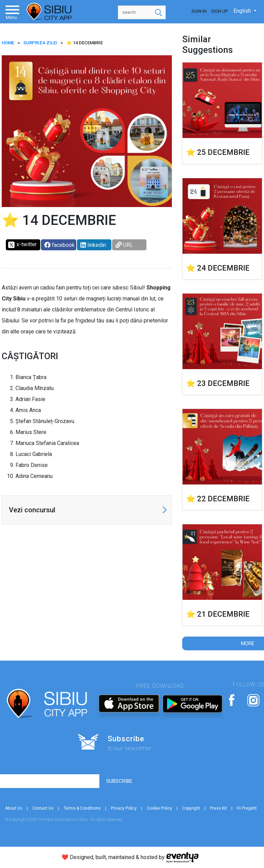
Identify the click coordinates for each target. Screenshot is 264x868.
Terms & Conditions (82, 808)
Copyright (191, 808)
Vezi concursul (32, 510)
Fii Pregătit (247, 808)
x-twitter (22, 245)
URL (124, 245)
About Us (14, 808)
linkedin (93, 245)
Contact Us (43, 808)
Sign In (199, 11)
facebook (59, 245)
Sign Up (219, 11)
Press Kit (218, 808)
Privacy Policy (124, 808)
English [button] (243, 11)
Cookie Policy (159, 808)
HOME (8, 43)
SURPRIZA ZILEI (40, 43)
